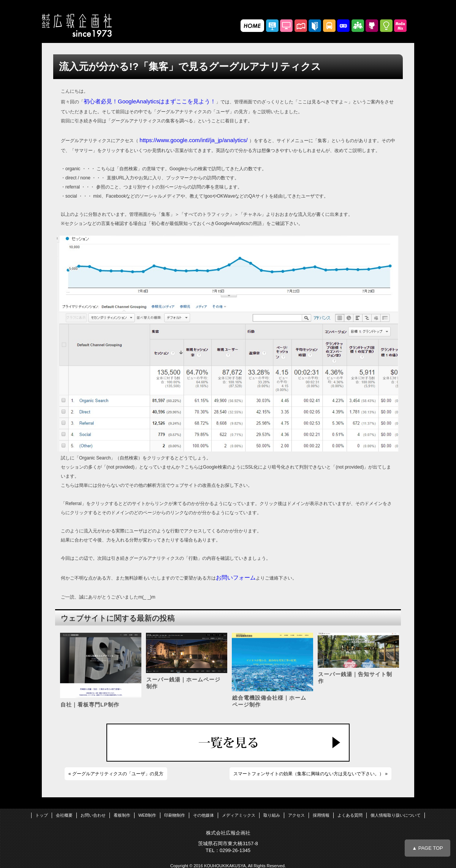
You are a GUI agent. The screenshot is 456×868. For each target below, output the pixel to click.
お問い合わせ (93, 815)
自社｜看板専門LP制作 (90, 705)
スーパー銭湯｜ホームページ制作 (183, 683)
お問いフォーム (236, 577)
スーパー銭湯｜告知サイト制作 (355, 678)
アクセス (296, 815)
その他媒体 (203, 815)
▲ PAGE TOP (427, 848)
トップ (42, 815)
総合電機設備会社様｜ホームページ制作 (269, 701)
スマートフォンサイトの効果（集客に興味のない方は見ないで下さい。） (309, 774)
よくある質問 (350, 815)
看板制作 (122, 815)
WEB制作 (147, 815)
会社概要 (64, 815)
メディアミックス (239, 815)
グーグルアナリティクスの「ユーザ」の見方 (118, 774)
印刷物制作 (175, 815)
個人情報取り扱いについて (396, 815)
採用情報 (321, 815)
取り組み (272, 815)
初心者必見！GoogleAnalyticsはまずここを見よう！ (150, 101)
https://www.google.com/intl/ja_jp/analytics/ (194, 140)
